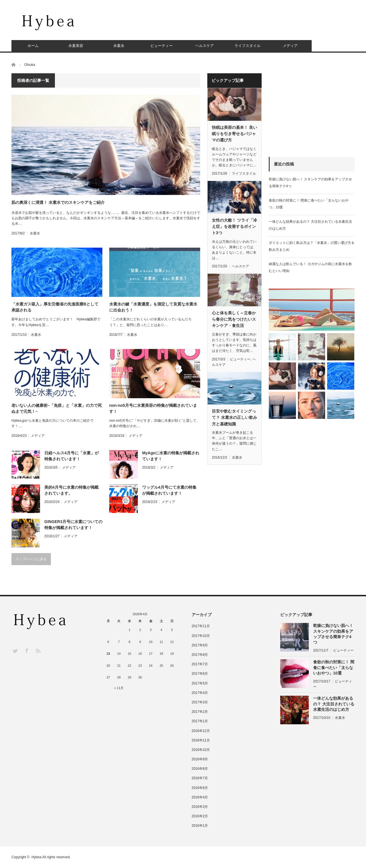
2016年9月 (200, 759)
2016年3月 (200, 807)
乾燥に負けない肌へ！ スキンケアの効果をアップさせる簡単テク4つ (333, 634)
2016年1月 (200, 826)
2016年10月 (201, 750)
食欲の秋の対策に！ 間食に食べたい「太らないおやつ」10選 (334, 667)
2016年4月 (200, 797)
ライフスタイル (247, 46)
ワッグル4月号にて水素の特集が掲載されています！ (169, 490)
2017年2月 (200, 712)
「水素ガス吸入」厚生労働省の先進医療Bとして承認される (55, 307)
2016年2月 (200, 816)
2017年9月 (200, 645)
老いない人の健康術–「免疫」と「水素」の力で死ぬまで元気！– (57, 408)
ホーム (33, 46)
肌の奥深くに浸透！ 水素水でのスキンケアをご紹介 (58, 202)
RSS (38, 651)
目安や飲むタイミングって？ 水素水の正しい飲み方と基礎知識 (234, 418)
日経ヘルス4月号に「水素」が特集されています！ (71, 456)
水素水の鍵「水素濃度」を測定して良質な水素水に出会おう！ (153, 307)
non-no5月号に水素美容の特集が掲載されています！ (153, 408)
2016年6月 (200, 788)
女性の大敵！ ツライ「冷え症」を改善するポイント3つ (234, 227)
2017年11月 (201, 626)
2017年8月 (200, 655)
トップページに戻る (31, 559)
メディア (290, 46)
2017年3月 (200, 702)
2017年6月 (200, 674)
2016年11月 (201, 740)
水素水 (119, 46)
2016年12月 (201, 731)
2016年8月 (200, 769)
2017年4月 (200, 693)
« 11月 (119, 688)
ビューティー (162, 46)
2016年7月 (200, 778)
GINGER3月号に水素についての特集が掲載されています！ (73, 525)
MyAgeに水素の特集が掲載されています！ (171, 456)
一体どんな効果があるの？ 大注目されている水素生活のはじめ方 (334, 704)
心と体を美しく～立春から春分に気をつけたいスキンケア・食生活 (234, 319)
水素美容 (76, 46)
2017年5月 (200, 683)
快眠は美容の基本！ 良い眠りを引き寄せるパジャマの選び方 (234, 134)
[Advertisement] (250, 24)
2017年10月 (201, 636)
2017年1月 (200, 721)
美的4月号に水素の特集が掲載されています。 (71, 490)
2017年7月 (200, 664)
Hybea (36, 857)
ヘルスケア (205, 46)
